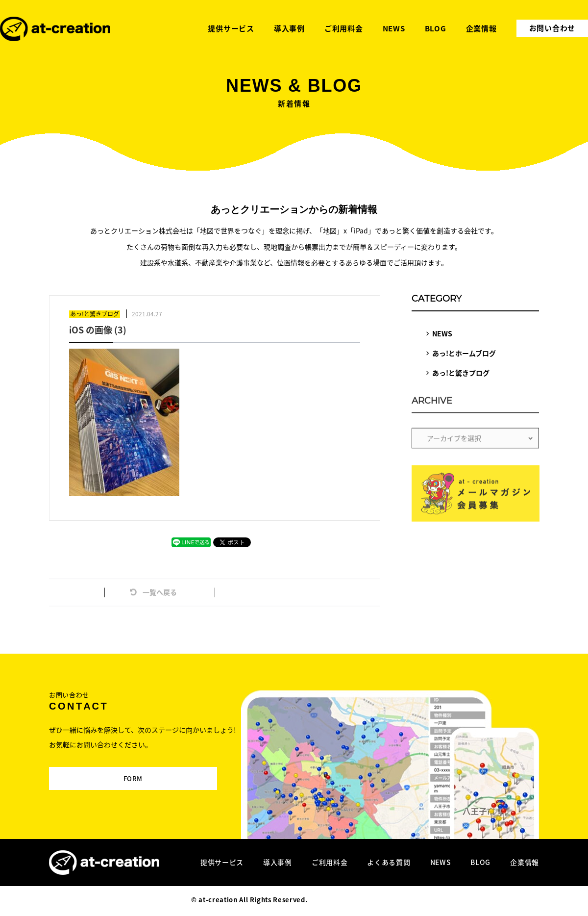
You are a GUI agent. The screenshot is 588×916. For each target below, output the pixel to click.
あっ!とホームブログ (464, 353)
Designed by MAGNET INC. (353, 900)
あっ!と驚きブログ (461, 373)
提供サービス (222, 862)
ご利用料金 (330, 862)
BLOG (480, 862)
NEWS (442, 333)
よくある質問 (389, 862)
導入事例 (278, 862)
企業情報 (525, 862)
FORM (116, 774)
